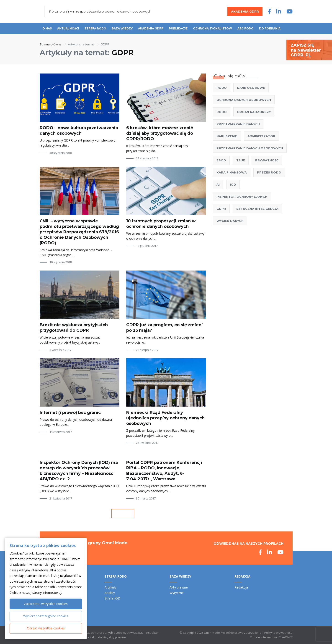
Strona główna (51, 44)
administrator (261, 136)
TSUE (241, 160)
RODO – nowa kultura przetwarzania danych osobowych (79, 131)
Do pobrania (270, 28)
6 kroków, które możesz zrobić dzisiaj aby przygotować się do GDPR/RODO (160, 133)
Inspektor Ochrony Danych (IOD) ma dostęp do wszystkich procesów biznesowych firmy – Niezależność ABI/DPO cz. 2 (79, 471)
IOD (233, 184)
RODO (222, 88)
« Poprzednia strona (123, 514)
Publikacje (178, 28)
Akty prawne (179, 587)
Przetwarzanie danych (238, 124)
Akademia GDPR (245, 11)
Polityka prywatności (278, 633)
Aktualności (68, 28)
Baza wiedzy (122, 28)
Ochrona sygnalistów (212, 28)
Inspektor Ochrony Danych (242, 197)
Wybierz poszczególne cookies (46, 616)
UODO (222, 112)
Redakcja (241, 587)
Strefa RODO (95, 28)
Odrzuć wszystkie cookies (46, 628)
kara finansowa (232, 172)
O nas (47, 28)
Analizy (110, 593)
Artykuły (111, 587)
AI (218, 184)
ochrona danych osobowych (244, 100)
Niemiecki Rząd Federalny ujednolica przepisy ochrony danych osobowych (165, 418)
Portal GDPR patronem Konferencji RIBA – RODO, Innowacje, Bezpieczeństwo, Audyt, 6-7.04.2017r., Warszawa (164, 471)
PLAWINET (286, 637)
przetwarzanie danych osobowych (250, 148)
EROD (221, 160)
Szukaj (290, 29)
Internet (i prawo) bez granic (70, 413)
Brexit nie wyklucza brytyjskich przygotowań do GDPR (74, 328)
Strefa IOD (112, 598)
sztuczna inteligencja (257, 209)
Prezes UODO (269, 172)
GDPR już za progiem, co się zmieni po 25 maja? (165, 328)
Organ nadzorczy (254, 112)
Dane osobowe (251, 88)
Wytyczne (177, 593)
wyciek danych (230, 221)
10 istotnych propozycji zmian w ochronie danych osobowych (161, 224)
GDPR (221, 209)
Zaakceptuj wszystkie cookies (46, 604)
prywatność (267, 160)
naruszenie (227, 136)
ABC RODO (246, 28)
